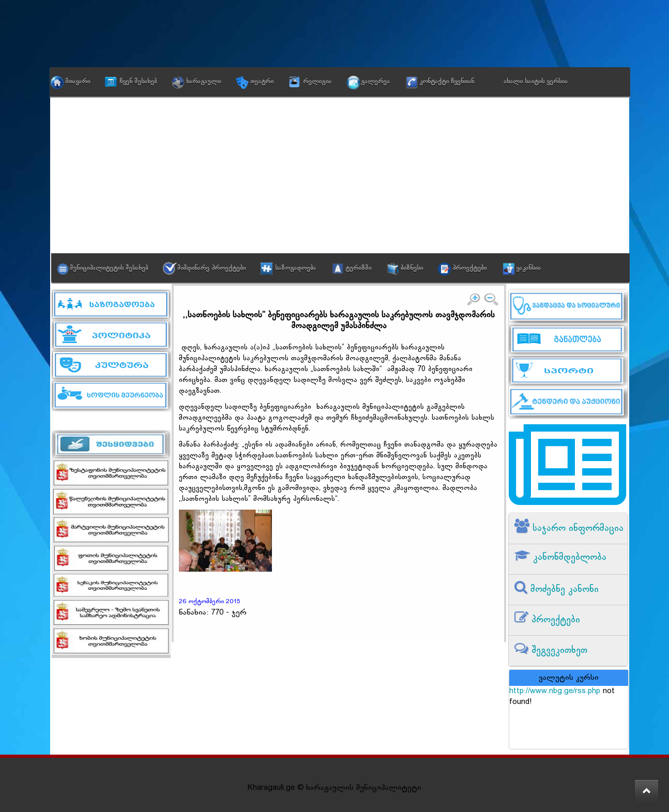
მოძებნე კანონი (563, 589)
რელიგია (317, 82)
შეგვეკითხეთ (558, 650)
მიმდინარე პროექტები (211, 268)
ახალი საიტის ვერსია (536, 82)
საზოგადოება (295, 268)
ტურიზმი (358, 268)
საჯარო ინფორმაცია (576, 528)
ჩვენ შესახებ (138, 82)
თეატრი (262, 82)
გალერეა (375, 82)
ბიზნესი (412, 268)
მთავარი (78, 82)
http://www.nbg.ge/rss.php (555, 691)
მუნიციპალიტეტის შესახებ (109, 268)
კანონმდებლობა (568, 557)
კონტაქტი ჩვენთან (447, 82)
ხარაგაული (203, 82)
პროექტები (469, 268)
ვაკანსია (528, 268)
